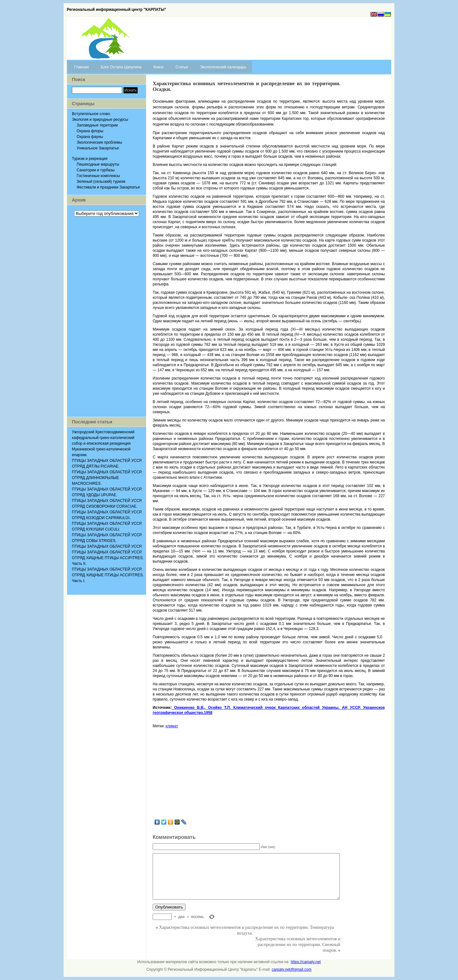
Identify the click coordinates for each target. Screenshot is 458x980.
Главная (81, 67)
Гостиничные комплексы (98, 176)
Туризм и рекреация (90, 159)
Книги (159, 67)
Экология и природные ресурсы (100, 120)
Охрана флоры (90, 131)
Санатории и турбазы (96, 170)
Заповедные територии (97, 125)
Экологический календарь (223, 67)
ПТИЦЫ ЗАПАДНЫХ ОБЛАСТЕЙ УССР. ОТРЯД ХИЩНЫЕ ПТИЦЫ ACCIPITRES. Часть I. (108, 575)
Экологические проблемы (99, 142)
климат (172, 726)
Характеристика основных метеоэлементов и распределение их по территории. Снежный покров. (298, 945)
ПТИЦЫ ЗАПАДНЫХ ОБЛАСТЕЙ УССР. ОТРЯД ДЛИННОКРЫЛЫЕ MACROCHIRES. (107, 478)
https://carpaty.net (306, 962)
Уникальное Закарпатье (98, 148)
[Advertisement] (107, 317)
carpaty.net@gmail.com (291, 970)
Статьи (182, 67)
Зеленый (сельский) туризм (101, 182)
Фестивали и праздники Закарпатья (108, 187)
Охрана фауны (90, 137)
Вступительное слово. (91, 114)
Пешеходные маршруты (98, 164)
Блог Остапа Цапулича (121, 67)
